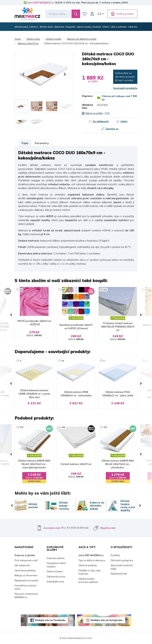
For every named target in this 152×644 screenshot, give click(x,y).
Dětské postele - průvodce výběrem (88, 580)
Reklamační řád (119, 574)
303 (22, 427)
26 (63, 361)
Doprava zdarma (56, 558)
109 (105, 427)
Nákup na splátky (94, 113)
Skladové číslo (87, 106)
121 (105, 290)
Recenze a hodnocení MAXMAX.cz (26, 596)
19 (146, 290)
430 (63, 427)
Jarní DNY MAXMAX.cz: (41, 3)
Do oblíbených (101, 121)
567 (63, 290)
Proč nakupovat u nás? (26, 560)
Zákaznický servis (56, 577)
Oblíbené (85, 14)
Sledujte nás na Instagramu (107, 620)
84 (146, 427)
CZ (99, 14)
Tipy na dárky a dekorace (92, 560)
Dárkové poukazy (88, 565)
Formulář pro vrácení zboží (25, 587)
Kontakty (115, 555)
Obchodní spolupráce (122, 560)
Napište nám (108, 528)
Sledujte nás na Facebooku (50, 620)
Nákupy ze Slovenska (26, 575)
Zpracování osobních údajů (122, 567)
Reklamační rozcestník (26, 580)
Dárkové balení (55, 571)
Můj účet (92, 14)
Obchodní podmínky (25, 570)
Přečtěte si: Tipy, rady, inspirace (90, 572)
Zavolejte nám (52, 528)
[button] (23, 74)
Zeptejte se (112, 129)
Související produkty (125, 88)
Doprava (87, 96)
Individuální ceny (55, 582)
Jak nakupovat (22, 565)
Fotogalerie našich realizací (56, 565)
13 (21, 290)
